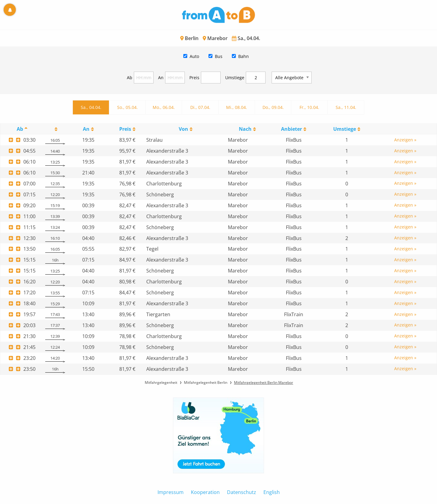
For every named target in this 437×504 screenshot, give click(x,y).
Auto (194, 56)
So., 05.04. (127, 107)
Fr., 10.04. (309, 107)
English (272, 492)
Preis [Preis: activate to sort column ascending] (125, 129)
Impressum (171, 492)
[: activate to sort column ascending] (55, 129)
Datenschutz (242, 492)
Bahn (244, 56)
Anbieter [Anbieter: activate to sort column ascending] (291, 129)
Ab (130, 78)
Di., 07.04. (200, 107)
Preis (194, 78)
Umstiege (235, 78)
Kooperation (205, 492)
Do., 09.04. (273, 107)
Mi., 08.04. (237, 107)
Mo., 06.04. (164, 107)
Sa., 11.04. (346, 107)
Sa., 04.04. (91, 107)
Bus (219, 56)
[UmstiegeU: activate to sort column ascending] (347, 129)
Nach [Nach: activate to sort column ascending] (245, 129)
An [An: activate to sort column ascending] (86, 129)
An (161, 78)
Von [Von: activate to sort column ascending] (183, 129)
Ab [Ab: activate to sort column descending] (20, 129)
